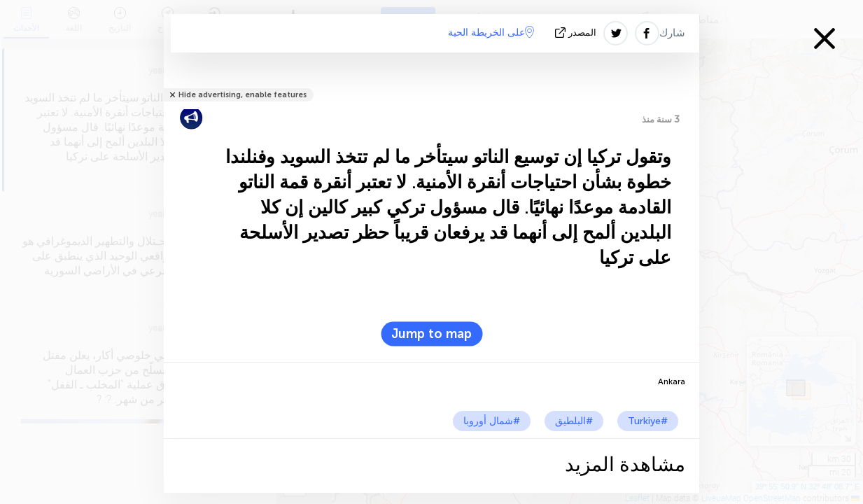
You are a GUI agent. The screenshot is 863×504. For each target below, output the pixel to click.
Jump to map (431, 334)
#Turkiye (648, 421)
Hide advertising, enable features (243, 95)
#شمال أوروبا (492, 421)
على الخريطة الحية (491, 32)
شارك (672, 33)
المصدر (577, 33)
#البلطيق (574, 421)
